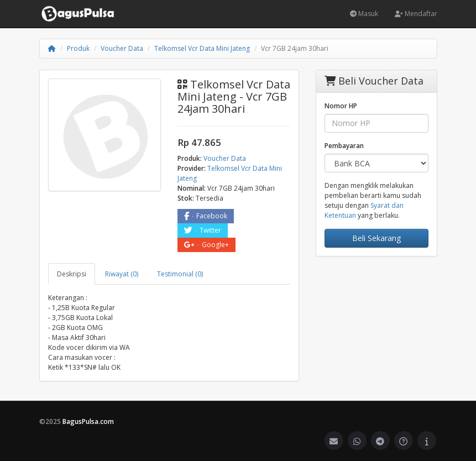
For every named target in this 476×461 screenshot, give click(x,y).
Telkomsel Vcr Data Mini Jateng (202, 48)
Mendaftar (416, 14)
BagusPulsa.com (88, 421)
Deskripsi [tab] (72, 274)
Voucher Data (122, 48)
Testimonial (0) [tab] (180, 274)
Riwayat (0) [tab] (122, 274)
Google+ (206, 245)
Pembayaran (344, 146)
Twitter (203, 230)
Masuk (364, 14)
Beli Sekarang (376, 238)
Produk (78, 48)
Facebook (206, 216)
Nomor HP (341, 106)
